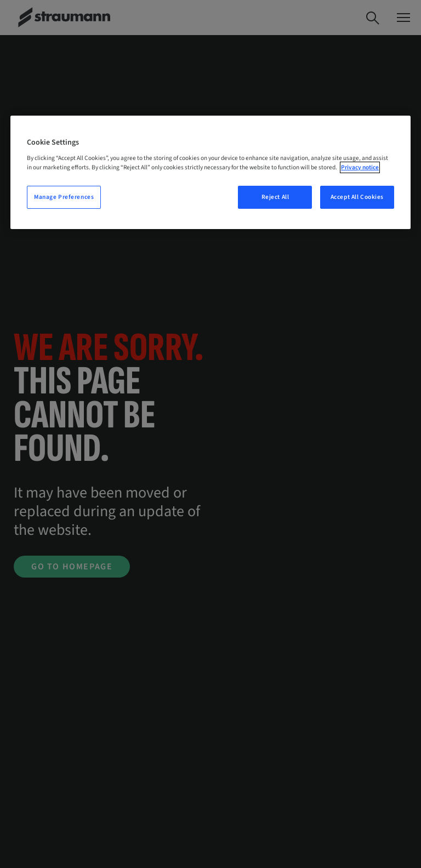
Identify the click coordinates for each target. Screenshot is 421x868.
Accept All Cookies (357, 197)
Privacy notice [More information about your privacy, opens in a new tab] (360, 167)
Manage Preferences (64, 197)
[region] (210, 173)
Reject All (275, 197)
